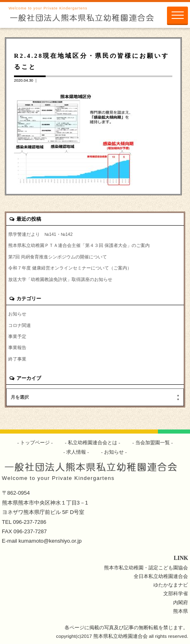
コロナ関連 (20, 325)
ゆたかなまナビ (171, 585)
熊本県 (181, 611)
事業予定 (17, 336)
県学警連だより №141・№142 (41, 234)
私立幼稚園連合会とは (93, 442)
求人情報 (76, 452)
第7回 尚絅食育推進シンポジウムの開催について (58, 257)
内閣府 (181, 602)
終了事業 (17, 359)
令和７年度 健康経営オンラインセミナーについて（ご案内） (70, 268)
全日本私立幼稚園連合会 (161, 576)
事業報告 (17, 347)
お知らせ (17, 314)
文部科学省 (176, 593)
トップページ (35, 442)
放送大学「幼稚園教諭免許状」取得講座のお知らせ (60, 279)
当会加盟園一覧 (153, 442)
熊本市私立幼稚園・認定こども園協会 (146, 567)
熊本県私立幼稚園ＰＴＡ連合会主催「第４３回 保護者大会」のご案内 (79, 245)
